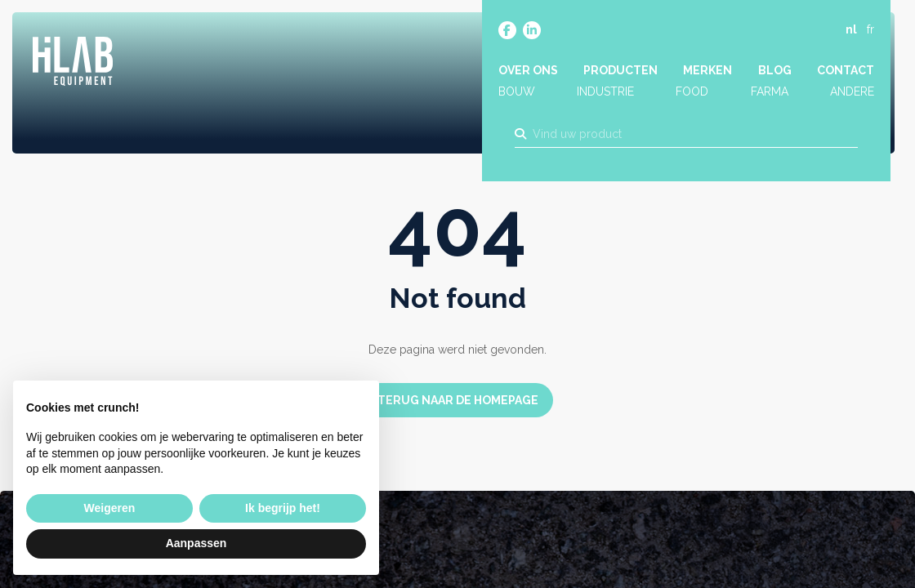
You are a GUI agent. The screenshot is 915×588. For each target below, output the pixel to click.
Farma (770, 92)
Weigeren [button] (110, 508)
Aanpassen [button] (196, 543)
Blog (775, 71)
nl (851, 30)
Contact (846, 71)
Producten (620, 71)
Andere (852, 92)
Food (692, 92)
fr (870, 30)
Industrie (605, 92)
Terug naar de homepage (458, 400)
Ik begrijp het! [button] (283, 508)
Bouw (517, 92)
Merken (707, 71)
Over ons (528, 71)
